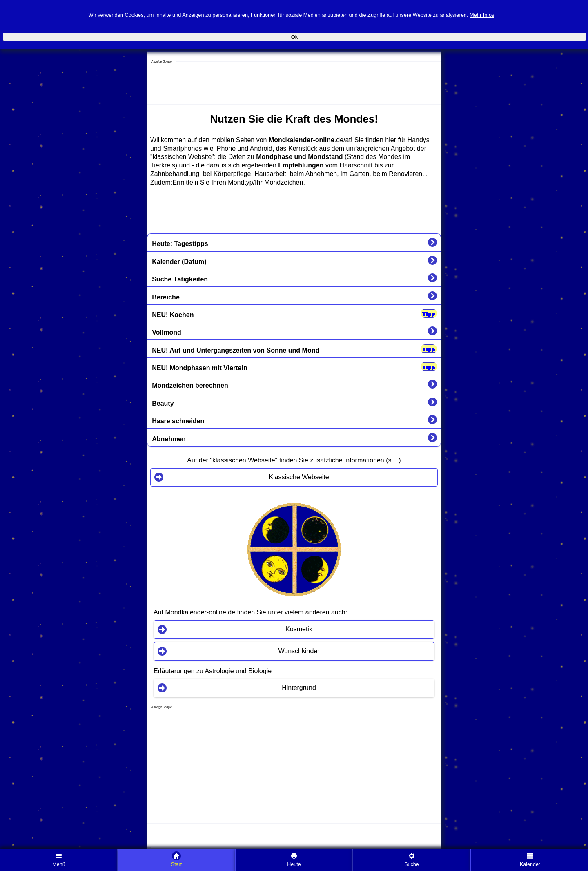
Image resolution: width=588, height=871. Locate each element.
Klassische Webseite (299, 477)
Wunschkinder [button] (299, 651)
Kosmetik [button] (299, 629)
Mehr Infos (482, 14)
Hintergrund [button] (299, 688)
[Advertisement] (213, 84)
